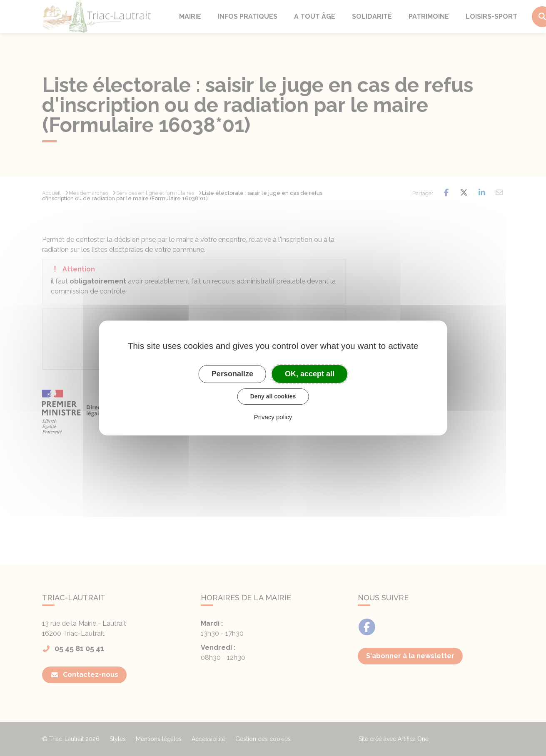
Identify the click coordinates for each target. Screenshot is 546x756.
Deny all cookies (273, 396)
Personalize (232, 374)
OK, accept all (310, 374)
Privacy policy (273, 417)
